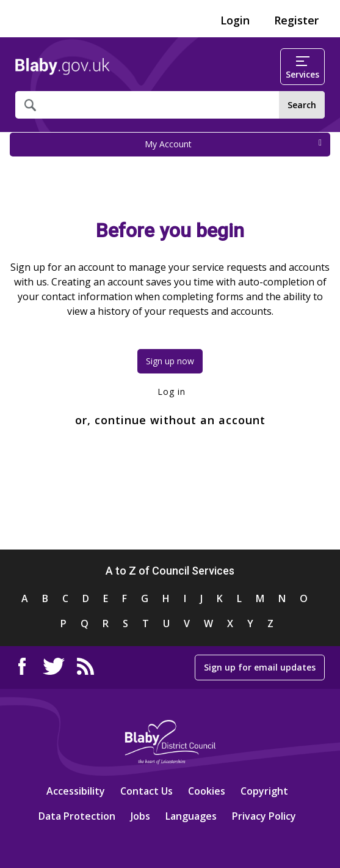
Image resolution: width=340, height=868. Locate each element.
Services (302, 68)
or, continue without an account (170, 420)
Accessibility (76, 791)
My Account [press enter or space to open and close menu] (233, 144)
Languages (191, 816)
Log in (170, 392)
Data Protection (77, 816)
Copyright (264, 791)
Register (296, 20)
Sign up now (170, 361)
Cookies (207, 791)
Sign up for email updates (260, 667)
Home (63, 67)
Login (235, 20)
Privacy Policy (264, 816)
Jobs (140, 816)
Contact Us (146, 791)
